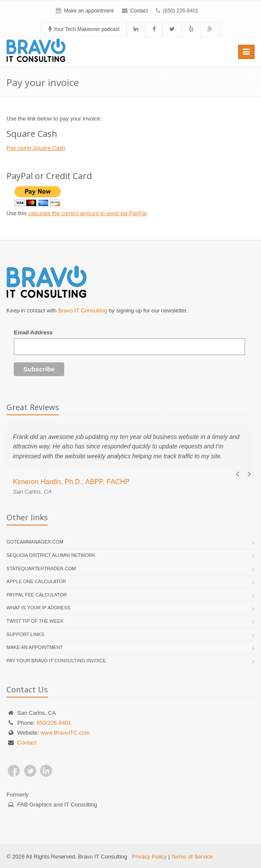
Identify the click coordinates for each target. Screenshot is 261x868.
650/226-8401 (54, 723)
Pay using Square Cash (36, 148)
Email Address (33, 332)
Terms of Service (192, 857)
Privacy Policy (149, 857)
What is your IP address (38, 608)
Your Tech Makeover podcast (84, 29)
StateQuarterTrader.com (41, 568)
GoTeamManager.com (35, 542)
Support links (25, 634)
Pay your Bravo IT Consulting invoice (56, 661)
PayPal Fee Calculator (37, 595)
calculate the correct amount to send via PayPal (88, 213)
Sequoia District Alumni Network (51, 555)
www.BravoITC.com (65, 733)
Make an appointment (89, 11)
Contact (139, 11)
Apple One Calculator (36, 581)
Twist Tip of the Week (35, 621)
